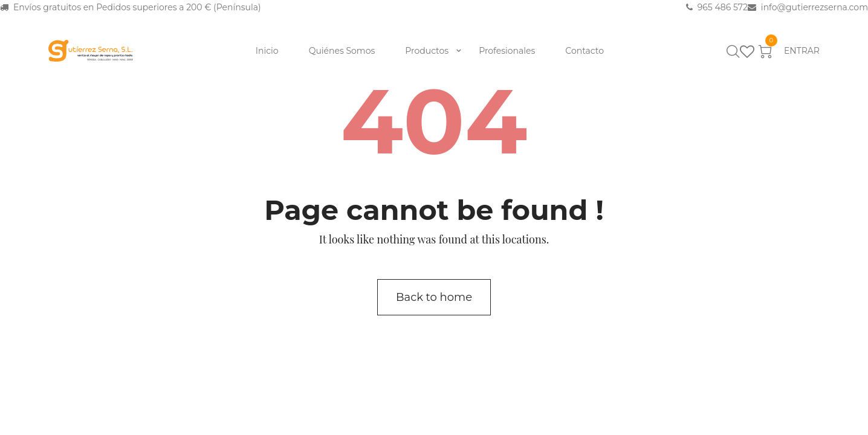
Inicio (267, 51)
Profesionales (507, 51)
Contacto (585, 51)
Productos (427, 51)
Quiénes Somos (342, 51)
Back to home (434, 297)
